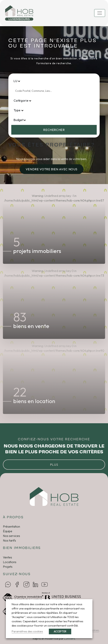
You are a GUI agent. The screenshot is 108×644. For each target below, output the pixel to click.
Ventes (7, 557)
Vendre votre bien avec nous (52, 169)
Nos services (11, 536)
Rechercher (54, 130)
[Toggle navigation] (100, 13)
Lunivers (70, 639)
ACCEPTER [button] (60, 631)
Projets (8, 567)
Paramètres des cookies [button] (27, 631)
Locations (10, 562)
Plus (54, 465)
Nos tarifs (9, 540)
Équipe (8, 531)
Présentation (11, 526)
